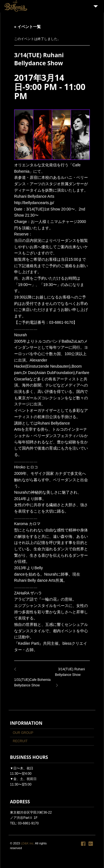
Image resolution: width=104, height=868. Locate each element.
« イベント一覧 (27, 27)
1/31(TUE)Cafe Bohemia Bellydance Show (35, 680)
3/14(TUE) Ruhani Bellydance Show (72, 675)
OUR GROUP (23, 733)
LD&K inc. (28, 843)
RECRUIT (20, 741)
